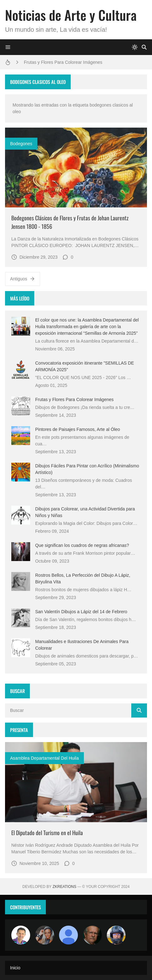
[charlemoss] (92, 935)
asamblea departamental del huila (44, 758)
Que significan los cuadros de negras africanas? (82, 545)
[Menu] (8, 47)
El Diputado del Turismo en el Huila (47, 833)
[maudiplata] (116, 935)
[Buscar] (144, 47)
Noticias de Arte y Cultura (71, 15)
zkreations (64, 887)
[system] (135, 47)
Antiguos (23, 279)
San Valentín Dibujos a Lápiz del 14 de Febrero (81, 612)
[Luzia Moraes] (45, 935)
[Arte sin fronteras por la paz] (21, 935)
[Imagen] (76, 168)
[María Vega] (68, 935)
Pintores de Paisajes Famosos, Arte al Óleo (78, 429)
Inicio (15, 968)
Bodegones (21, 144)
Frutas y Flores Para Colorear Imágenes (63, 62)
